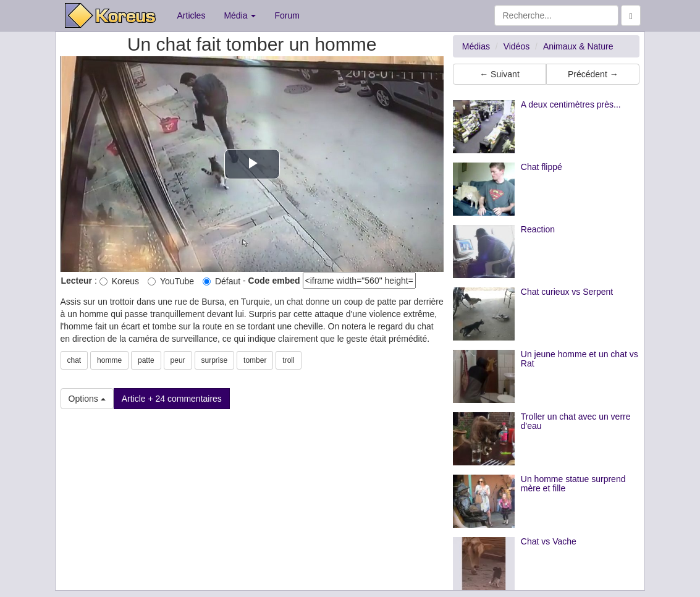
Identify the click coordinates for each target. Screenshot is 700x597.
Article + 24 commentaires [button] (172, 399)
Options (87, 399)
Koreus (119, 281)
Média (240, 15)
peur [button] (178, 360)
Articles (192, 15)
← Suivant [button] (500, 74)
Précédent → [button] (593, 74)
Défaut (221, 281)
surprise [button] (215, 360)
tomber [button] (255, 360)
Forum (287, 15)
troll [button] (288, 360)
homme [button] (109, 360)
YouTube (171, 281)
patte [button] (146, 360)
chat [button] (74, 360)
